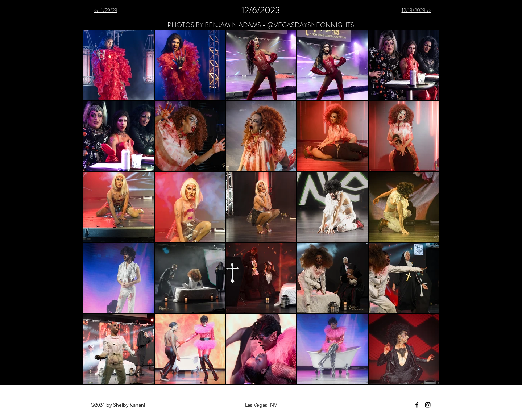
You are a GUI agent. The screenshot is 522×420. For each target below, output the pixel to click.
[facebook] (417, 405)
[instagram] (428, 405)
